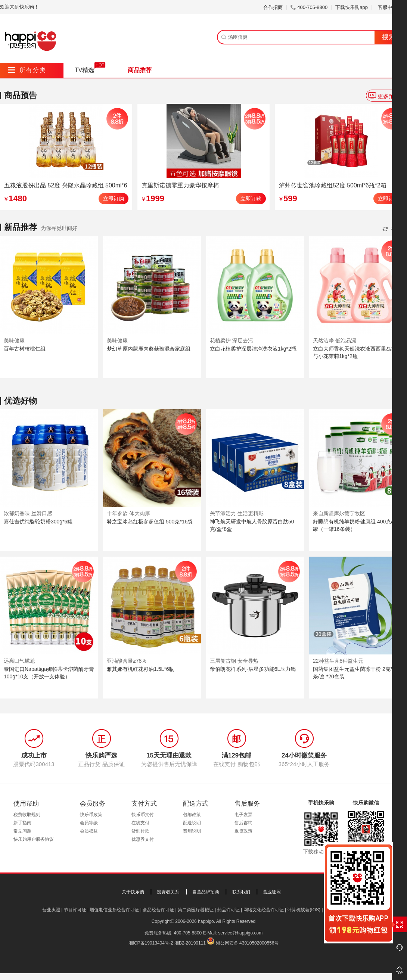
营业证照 (272, 892)
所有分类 (27, 70)
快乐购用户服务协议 (34, 839)
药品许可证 (229, 910)
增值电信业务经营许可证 (114, 910)
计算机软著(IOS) (304, 910)
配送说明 (192, 823)
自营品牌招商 (206, 892)
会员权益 (89, 831)
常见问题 (22, 831)
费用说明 (192, 831)
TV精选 (84, 70)
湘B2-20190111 (190, 943)
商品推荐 (140, 70)
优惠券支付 (143, 839)
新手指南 (22, 823)
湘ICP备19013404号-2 (151, 943)
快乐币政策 (91, 815)
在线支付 (140, 823)
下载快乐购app (352, 7)
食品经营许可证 (158, 910)
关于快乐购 (133, 892)
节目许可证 (75, 910)
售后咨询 (243, 823)
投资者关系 (168, 892)
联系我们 (241, 892)
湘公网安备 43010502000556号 (247, 943)
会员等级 (89, 823)
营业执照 (51, 910)
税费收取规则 (27, 815)
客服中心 (390, 7)
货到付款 (140, 831)
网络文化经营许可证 (264, 910)
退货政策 (243, 831)
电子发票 (243, 815)
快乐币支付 (143, 815)
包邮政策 (192, 815)
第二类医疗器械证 (196, 910)
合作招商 (273, 7)
